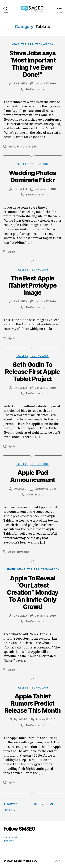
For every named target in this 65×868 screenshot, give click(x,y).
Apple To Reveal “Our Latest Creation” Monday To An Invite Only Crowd (32, 592)
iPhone (11, 569)
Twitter (8, 841)
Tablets (27, 44)
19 (36, 804)
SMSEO (22, 83)
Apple (12, 146)
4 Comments (35, 494)
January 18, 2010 (45, 616)
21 (52, 804)
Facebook (11, 837)
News (15, 44)
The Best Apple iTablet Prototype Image (32, 285)
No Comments (35, 89)
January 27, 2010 (45, 83)
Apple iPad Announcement (32, 476)
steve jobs (31, 146)
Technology (44, 44)
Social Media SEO (26, 861)
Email (20, 146)
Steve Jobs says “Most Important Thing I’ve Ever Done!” (33, 64)
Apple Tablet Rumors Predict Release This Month (32, 703)
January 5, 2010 (45, 719)
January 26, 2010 (45, 489)
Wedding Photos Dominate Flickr (32, 176)
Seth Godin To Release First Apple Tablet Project (32, 372)
